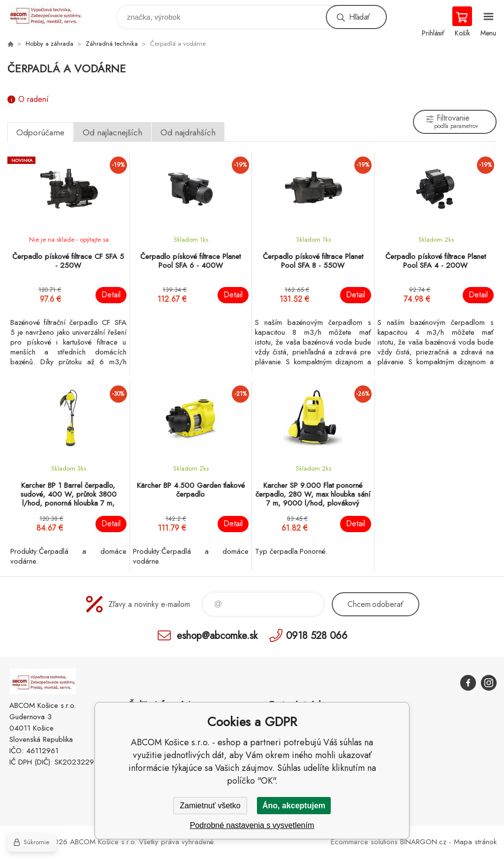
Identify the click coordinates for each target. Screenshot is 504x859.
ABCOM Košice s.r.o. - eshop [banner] (51, 15)
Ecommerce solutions (364, 842)
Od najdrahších (188, 132)
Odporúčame (40, 132)
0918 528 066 (317, 635)
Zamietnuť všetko (210, 806)
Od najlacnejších (112, 132)
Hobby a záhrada (49, 44)
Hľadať (359, 17)
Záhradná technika (112, 44)
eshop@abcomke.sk (217, 635)
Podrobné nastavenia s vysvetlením (252, 825)
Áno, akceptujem (294, 806)
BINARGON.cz (423, 842)
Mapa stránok (475, 842)
